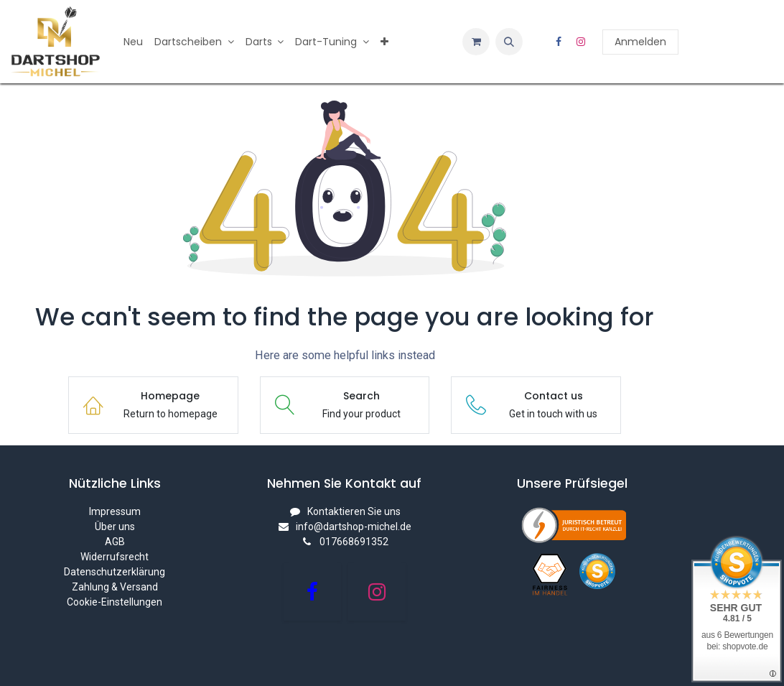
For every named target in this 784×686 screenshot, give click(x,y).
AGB (115, 542)
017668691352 (354, 542)
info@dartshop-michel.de (354, 527)
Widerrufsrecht (115, 557)
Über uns (115, 527)
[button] (509, 42)
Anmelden (640, 42)
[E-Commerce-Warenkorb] (476, 42)
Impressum (115, 511)
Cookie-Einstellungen (115, 602)
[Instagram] (581, 42)
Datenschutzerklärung (115, 572)
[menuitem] (133, 42)
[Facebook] (559, 42)
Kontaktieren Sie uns (354, 511)
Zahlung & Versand (115, 587)
